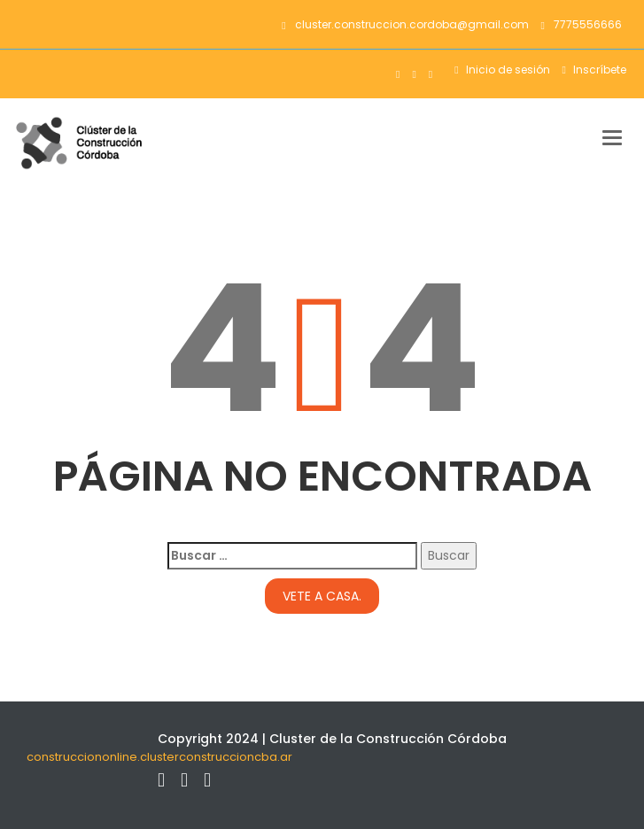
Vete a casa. (322, 596)
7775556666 (582, 24)
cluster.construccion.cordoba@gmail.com (405, 24)
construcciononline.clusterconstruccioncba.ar (159, 757)
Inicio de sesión (507, 70)
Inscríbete (598, 70)
